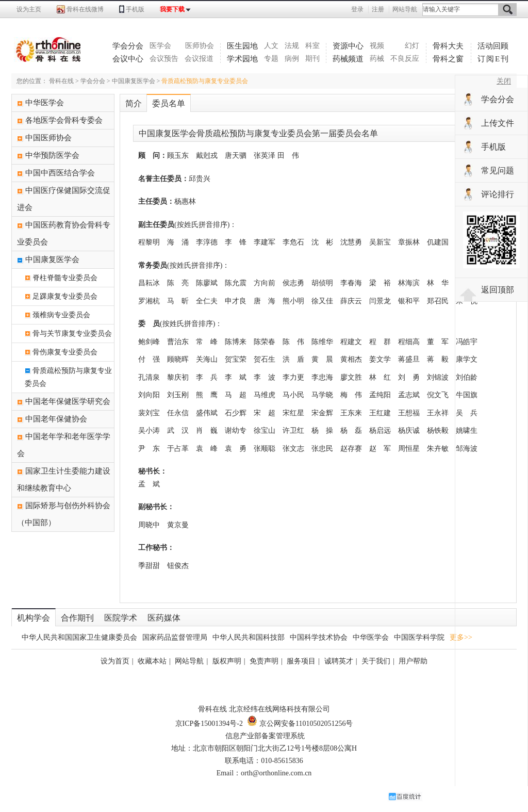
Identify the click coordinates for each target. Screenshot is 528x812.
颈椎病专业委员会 (61, 315)
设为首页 (115, 661)
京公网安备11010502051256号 (300, 724)
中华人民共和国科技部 (249, 637)
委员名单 (169, 103)
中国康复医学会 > (137, 81)
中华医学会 (371, 637)
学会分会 (128, 46)
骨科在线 (61, 81)
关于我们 (376, 661)
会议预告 (164, 59)
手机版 (135, 9)
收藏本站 (152, 661)
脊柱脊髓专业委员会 (65, 278)
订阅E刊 (493, 59)
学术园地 (242, 59)
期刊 (312, 59)
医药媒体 (164, 618)
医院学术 (121, 618)
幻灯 (412, 46)
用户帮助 (413, 661)
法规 (292, 46)
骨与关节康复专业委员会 (72, 334)
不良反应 (405, 59)
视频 (377, 46)
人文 (271, 46)
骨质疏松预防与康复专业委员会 (205, 81)
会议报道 (199, 59)
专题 (271, 59)
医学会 (160, 46)
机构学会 (34, 618)
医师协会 (200, 46)
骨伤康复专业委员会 (65, 352)
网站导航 (405, 9)
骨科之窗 (448, 59)
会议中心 (128, 59)
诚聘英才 (339, 661)
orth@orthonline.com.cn (276, 773)
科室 (312, 46)
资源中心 (348, 46)
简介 (134, 103)
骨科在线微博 (85, 9)
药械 (377, 59)
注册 (378, 9)
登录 (357, 9)
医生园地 (242, 46)
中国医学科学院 (419, 637)
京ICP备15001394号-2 (209, 724)
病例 (292, 59)
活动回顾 (493, 46)
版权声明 (227, 661)
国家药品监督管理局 (175, 637)
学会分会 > (96, 81)
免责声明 (264, 661)
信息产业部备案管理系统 (265, 736)
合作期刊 (77, 618)
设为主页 (29, 9)
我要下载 (172, 9)
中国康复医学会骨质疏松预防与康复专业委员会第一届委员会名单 (258, 133)
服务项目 (301, 661)
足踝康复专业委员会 (65, 296)
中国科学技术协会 (319, 637)
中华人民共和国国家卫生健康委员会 (79, 637)
